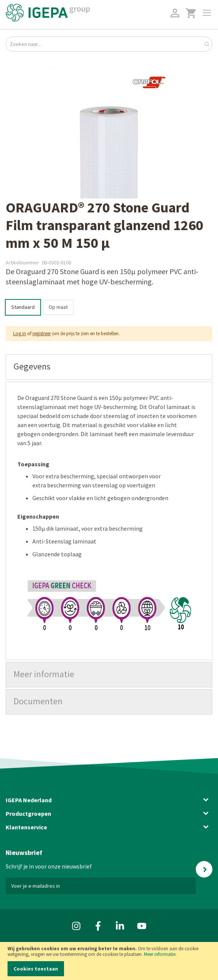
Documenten (38, 701)
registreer (42, 334)
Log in (20, 334)
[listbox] (109, 308)
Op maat (58, 307)
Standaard (23, 307)
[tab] (109, 367)
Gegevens (32, 366)
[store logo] (48, 13)
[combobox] (109, 44)
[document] (109, 961)
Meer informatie (160, 954)
